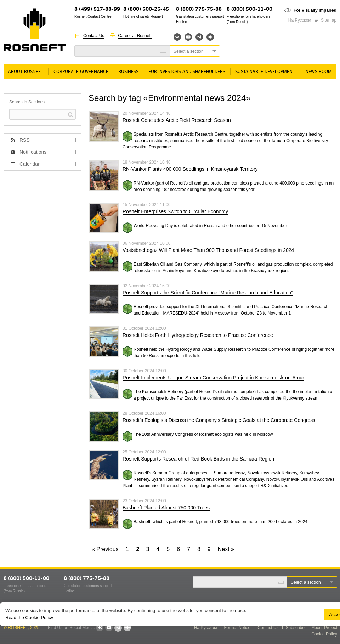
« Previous (105, 549)
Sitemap (329, 20)
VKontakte (100, 628)
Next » (226, 549)
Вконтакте (177, 37)
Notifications (33, 152)
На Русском (300, 20)
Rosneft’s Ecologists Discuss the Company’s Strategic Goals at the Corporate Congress (219, 420)
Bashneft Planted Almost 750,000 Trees (166, 508)
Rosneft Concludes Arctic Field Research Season (177, 120)
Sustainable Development (265, 72)
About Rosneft (26, 72)
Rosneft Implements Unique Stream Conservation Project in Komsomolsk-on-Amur (213, 378)
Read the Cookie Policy (29, 618)
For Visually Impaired (315, 10)
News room (319, 72)
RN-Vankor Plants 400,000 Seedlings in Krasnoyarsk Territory (190, 169)
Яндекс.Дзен (210, 37)
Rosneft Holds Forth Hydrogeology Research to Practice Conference (198, 335)
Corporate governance (81, 72)
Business (128, 72)
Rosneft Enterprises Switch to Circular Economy (175, 211)
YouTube (188, 37)
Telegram (199, 37)
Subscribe (295, 628)
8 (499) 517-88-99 (97, 9)
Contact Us (94, 36)
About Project (324, 628)
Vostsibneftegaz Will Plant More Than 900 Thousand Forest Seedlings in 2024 (208, 250)
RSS (25, 140)
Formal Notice (237, 628)
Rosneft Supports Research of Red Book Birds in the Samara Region (198, 459)
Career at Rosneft (135, 36)
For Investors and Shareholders (187, 72)
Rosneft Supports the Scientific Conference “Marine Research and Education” (208, 293)
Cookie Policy (324, 634)
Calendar (30, 164)
